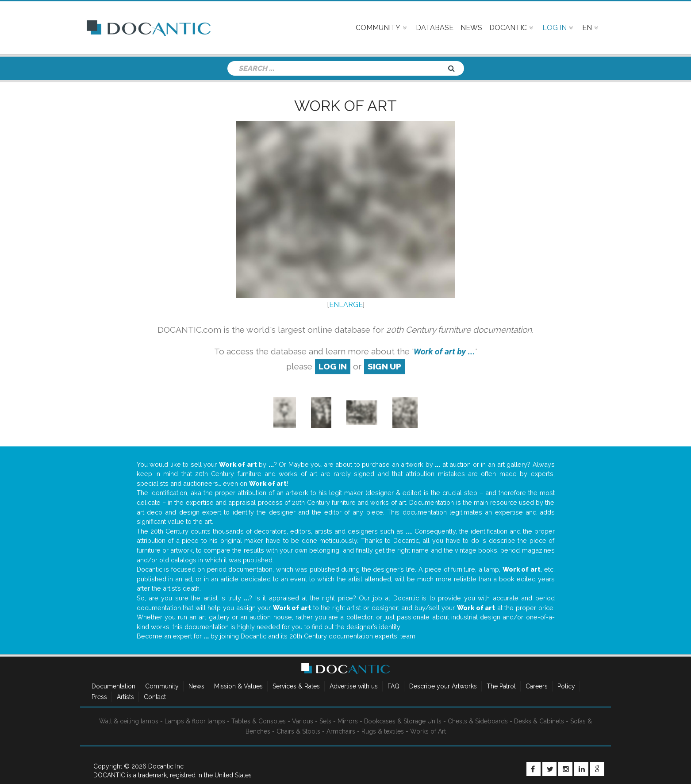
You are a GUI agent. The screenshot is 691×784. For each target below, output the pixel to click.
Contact (155, 697)
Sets (325, 721)
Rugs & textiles (383, 731)
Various (303, 721)
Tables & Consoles (259, 721)
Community (162, 686)
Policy (566, 686)
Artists (125, 697)
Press (99, 697)
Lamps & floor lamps (195, 721)
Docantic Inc (166, 766)
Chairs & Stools (298, 731)
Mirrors (348, 721)
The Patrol (501, 686)
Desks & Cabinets (539, 721)
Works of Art (428, 731)
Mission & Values (238, 686)
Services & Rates (296, 686)
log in (333, 366)
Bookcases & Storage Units (403, 721)
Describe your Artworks (443, 686)
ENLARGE (346, 305)
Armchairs (341, 731)
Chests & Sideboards (478, 721)
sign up (384, 366)
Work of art (345, 106)
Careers (537, 686)
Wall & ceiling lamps (129, 721)
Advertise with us (354, 686)
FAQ (393, 686)
